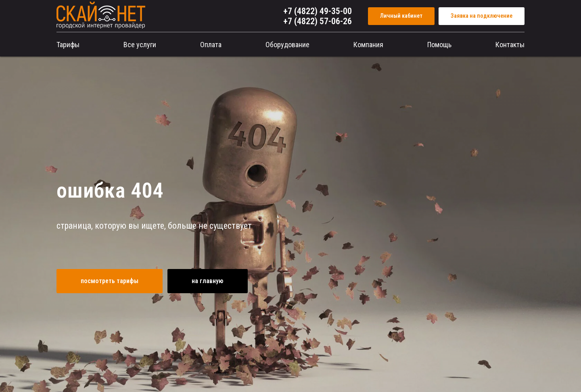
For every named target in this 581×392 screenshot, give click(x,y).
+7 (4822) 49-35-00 (318, 11)
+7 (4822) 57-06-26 (318, 21)
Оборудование (287, 45)
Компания (368, 45)
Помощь (439, 45)
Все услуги (140, 45)
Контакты (510, 45)
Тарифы (68, 45)
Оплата (211, 45)
